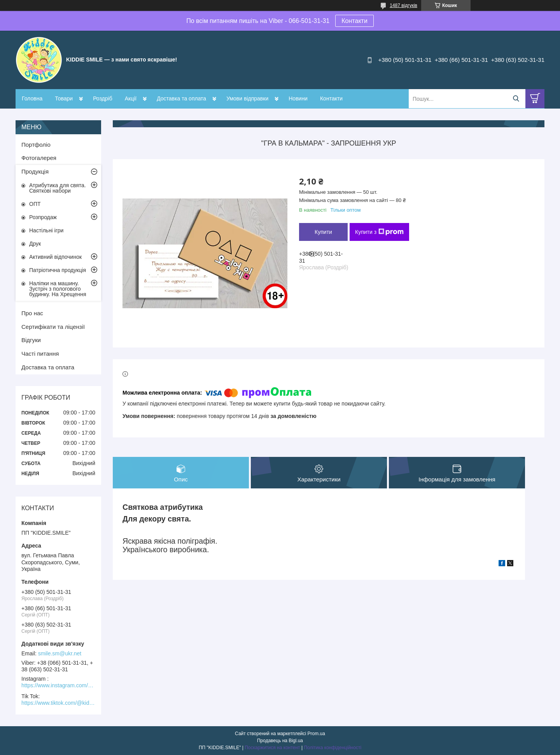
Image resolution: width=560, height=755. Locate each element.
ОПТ (35, 204)
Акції (131, 98)
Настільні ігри (46, 230)
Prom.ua (316, 734)
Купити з (379, 232)
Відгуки (31, 340)
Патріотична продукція (58, 270)
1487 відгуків (403, 5)
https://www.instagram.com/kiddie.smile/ (58, 685)
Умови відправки (247, 98)
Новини (298, 98)
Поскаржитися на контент (272, 748)
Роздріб (103, 98)
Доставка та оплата (181, 98)
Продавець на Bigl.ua (280, 741)
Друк (35, 244)
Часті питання (40, 354)
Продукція (35, 171)
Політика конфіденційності (332, 748)
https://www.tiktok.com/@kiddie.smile (58, 703)
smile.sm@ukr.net (60, 653)
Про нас (32, 313)
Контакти (354, 21)
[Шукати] (516, 99)
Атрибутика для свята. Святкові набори (58, 188)
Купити (323, 232)
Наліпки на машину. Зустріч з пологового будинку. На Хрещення (58, 289)
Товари (64, 98)
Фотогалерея (39, 158)
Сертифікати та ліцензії (53, 327)
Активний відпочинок (55, 257)
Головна (32, 98)
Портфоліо (36, 145)
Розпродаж (43, 217)
